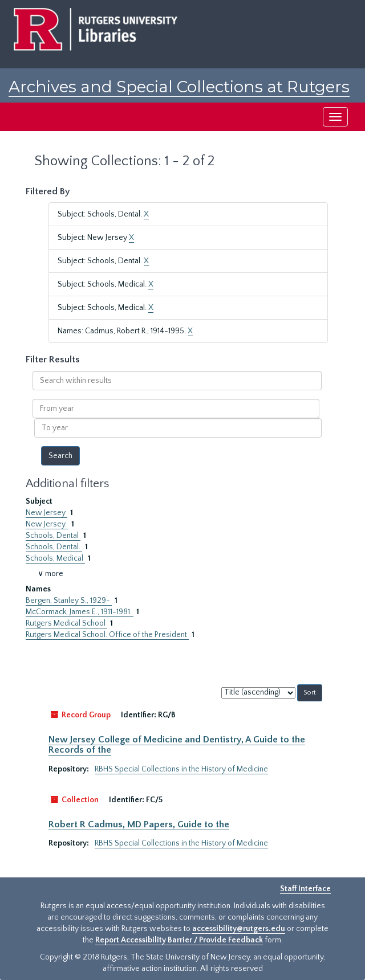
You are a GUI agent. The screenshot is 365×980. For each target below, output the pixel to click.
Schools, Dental (53, 536)
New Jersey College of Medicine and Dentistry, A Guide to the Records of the (177, 745)
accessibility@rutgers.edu (239, 929)
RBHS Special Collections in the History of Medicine (181, 769)
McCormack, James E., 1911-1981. (80, 612)
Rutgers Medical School (66, 623)
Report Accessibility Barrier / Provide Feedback (179, 940)
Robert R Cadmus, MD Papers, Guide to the (139, 824)
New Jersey (46, 513)
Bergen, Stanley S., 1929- (69, 601)
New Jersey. (47, 524)
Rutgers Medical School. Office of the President (107, 635)
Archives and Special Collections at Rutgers (179, 87)
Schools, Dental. (54, 547)
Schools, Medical (55, 558)
